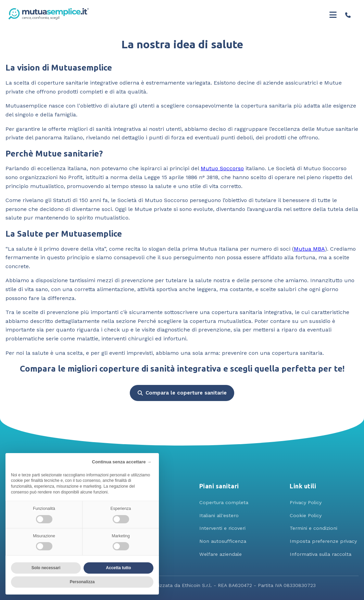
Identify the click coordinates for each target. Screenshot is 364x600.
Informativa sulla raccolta (321, 554)
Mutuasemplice (26, 106)
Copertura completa (224, 502)
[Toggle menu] (333, 15)
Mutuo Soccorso (222, 168)
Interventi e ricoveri (222, 528)
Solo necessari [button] (46, 568)
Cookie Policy (306, 515)
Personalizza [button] (82, 582)
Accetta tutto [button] (118, 568)
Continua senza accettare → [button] (122, 462)
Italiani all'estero (219, 515)
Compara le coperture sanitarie (182, 393)
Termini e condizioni (313, 528)
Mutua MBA (309, 249)
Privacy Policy (306, 502)
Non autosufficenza (223, 541)
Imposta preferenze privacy (323, 541)
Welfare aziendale (221, 554)
